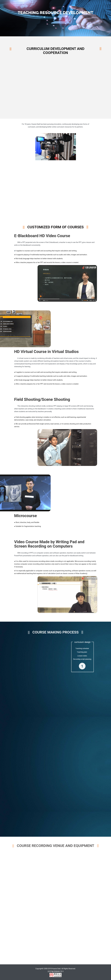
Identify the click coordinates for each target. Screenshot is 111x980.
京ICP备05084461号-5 (55, 971)
